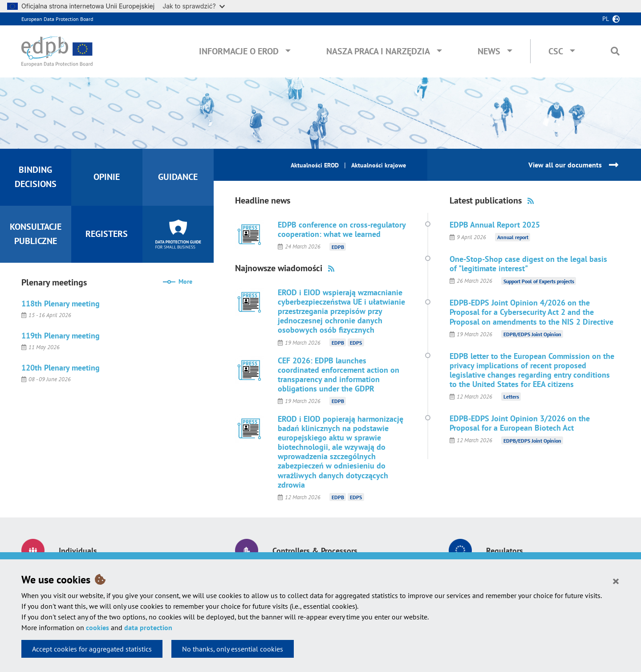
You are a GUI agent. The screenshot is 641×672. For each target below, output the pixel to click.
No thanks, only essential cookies (233, 649)
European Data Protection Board (57, 19)
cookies (97, 627)
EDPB (338, 246)
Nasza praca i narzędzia (378, 51)
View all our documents (565, 165)
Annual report (513, 237)
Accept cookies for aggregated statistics (92, 649)
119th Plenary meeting (61, 336)
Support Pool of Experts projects (539, 281)
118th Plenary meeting (61, 303)
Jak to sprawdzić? (193, 6)
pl (606, 19)
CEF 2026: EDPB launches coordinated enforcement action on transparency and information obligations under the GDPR (339, 375)
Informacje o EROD (239, 51)
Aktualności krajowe (379, 165)
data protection (148, 627)
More (185, 281)
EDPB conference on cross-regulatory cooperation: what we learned (342, 229)
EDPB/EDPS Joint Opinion (532, 334)
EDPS (356, 343)
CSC (556, 51)
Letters (511, 397)
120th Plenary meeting (61, 368)
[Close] (616, 581)
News (489, 51)
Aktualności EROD (315, 165)
